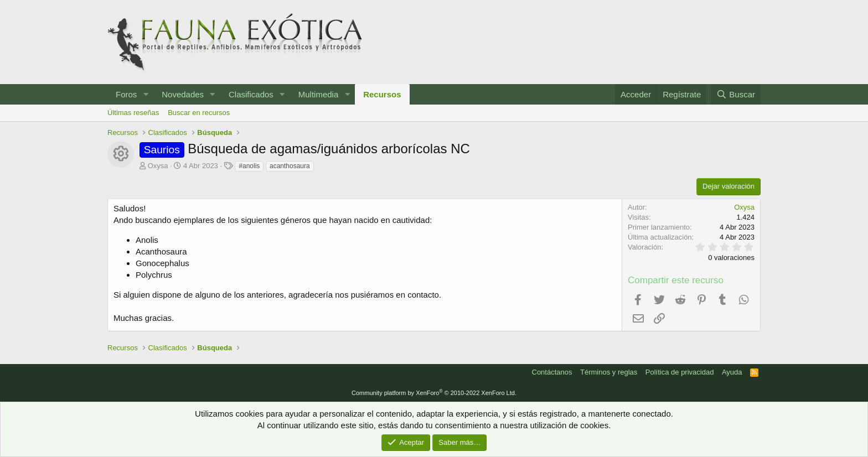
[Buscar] (736, 94)
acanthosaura (290, 166)
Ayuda (732, 372)
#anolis (249, 166)
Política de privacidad (680, 372)
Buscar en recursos (199, 113)
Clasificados (251, 94)
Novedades (183, 94)
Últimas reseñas (133, 113)
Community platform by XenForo (434, 393)
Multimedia (319, 94)
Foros (126, 94)
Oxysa (158, 166)
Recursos (382, 94)
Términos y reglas (609, 372)
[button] (146, 94)
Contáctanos (552, 372)
